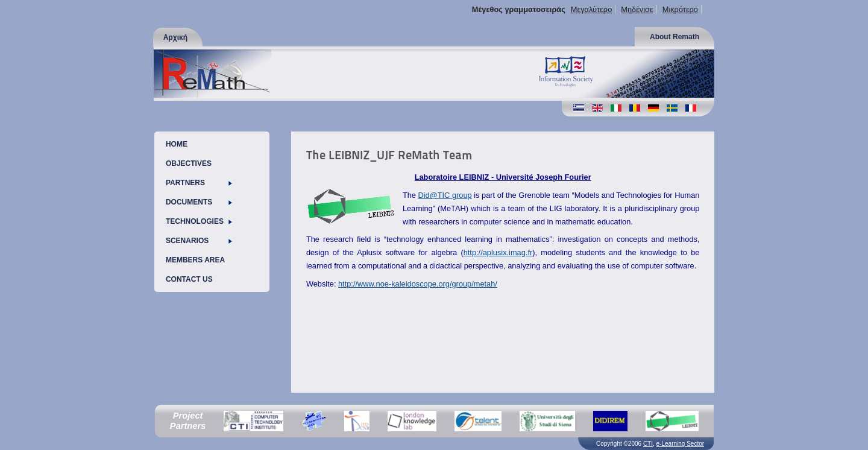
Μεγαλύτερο (591, 9)
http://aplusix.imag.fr (498, 252)
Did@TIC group (445, 195)
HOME (177, 144)
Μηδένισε (637, 9)
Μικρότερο (680, 9)
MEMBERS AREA (195, 260)
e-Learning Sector (681, 444)
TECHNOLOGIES (199, 221)
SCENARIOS (199, 241)
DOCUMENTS (199, 202)
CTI (648, 444)
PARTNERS (199, 183)
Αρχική (175, 37)
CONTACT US (189, 279)
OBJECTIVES (189, 163)
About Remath (675, 37)
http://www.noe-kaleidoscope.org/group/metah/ (418, 284)
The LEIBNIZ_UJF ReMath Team (389, 155)
